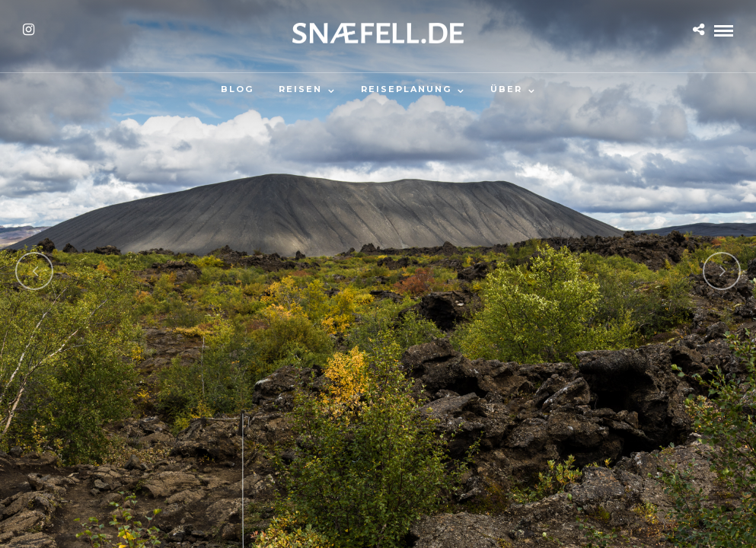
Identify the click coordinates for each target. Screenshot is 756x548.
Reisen (300, 89)
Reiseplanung (406, 89)
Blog (237, 89)
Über (506, 89)
